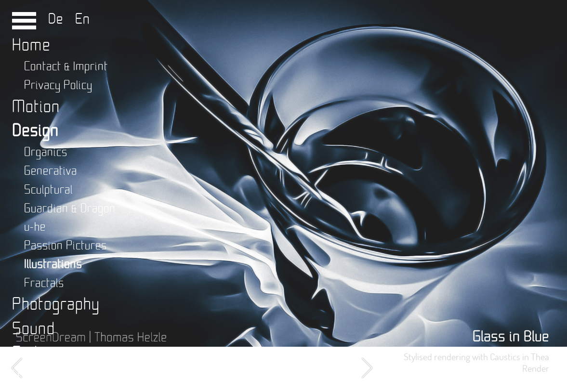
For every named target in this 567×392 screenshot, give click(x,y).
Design (35, 131)
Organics (46, 152)
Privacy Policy (58, 85)
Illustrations (53, 265)
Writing (37, 377)
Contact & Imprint (66, 67)
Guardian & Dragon (70, 209)
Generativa (51, 171)
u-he (35, 227)
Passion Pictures (66, 246)
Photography (56, 305)
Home (31, 46)
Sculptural (48, 190)
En (79, 19)
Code (29, 353)
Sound (34, 329)
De (58, 19)
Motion (36, 107)
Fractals (44, 283)
